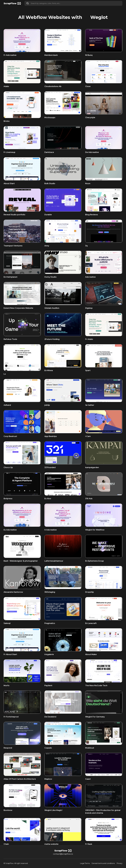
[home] (12, 3)
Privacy (119, 863)
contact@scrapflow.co (63, 854)
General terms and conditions (103, 863)
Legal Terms (85, 863)
